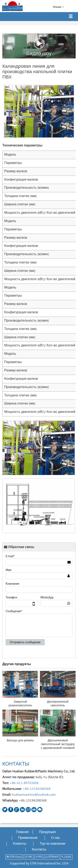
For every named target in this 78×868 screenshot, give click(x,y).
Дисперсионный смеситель (58, 704)
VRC (29, 857)
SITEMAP (52, 857)
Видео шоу (39, 47)
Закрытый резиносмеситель (20, 704)
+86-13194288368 (37, 789)
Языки (58, 7)
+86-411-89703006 (24, 783)
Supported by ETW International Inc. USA (39, 864)
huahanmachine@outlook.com (34, 795)
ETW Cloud (14, 857)
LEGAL (66, 857)
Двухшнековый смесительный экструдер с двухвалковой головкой (58, 744)
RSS (39, 857)
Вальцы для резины (20, 741)
